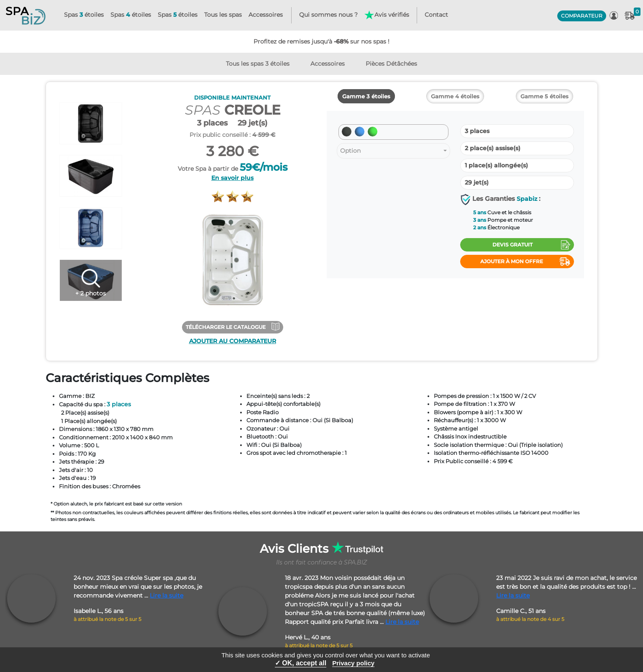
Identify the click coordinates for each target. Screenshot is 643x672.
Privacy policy (353, 663)
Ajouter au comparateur (233, 341)
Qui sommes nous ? (328, 15)
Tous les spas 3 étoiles (258, 64)
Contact (436, 15)
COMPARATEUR (582, 16)
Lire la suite (167, 595)
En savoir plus (232, 178)
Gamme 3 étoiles (366, 96)
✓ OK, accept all (301, 663)
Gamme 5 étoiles (544, 96)
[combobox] (394, 151)
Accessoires (266, 15)
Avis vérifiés (387, 15)
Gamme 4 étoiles (455, 96)
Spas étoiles (84, 15)
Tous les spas (223, 15)
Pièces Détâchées (391, 64)
